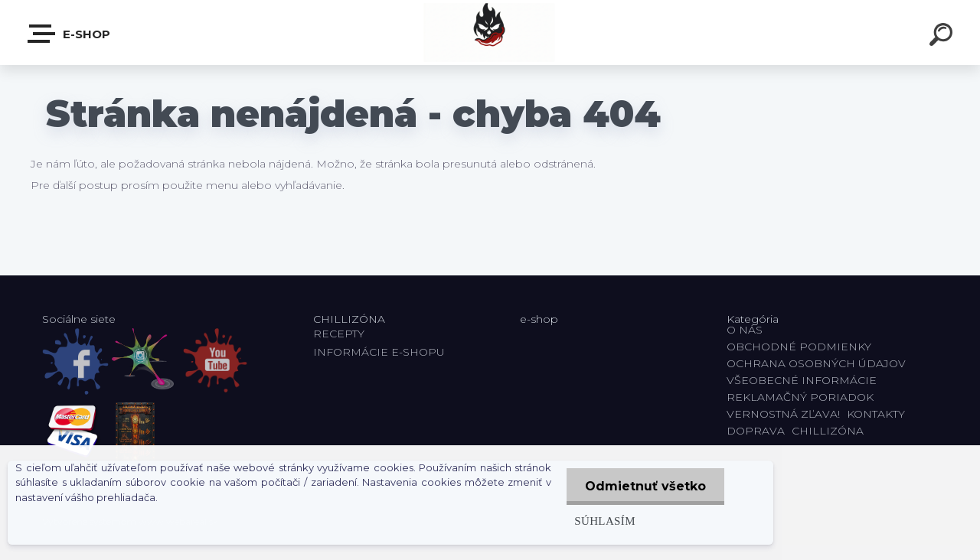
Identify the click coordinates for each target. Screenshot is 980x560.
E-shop (70, 34)
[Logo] (490, 33)
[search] (943, 37)
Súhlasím (603, 521)
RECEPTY (342, 334)
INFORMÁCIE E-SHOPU (379, 352)
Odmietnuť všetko (645, 486)
